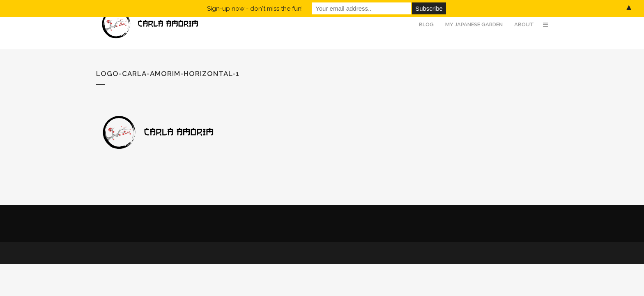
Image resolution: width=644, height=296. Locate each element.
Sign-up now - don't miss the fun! (255, 9)
